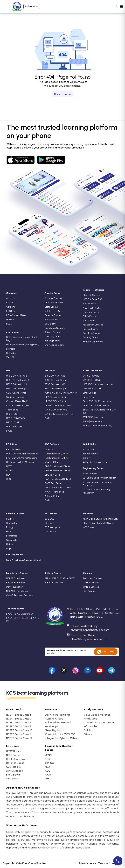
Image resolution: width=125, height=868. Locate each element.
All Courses (89, 449)
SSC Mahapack (52, 527)
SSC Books (13, 779)
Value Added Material (58, 723)
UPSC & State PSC (54, 303)
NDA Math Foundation (17, 591)
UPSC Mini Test (14, 427)
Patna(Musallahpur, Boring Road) (23, 345)
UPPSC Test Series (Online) (59, 406)
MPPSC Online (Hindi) (56, 410)
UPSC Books (13, 751)
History (10, 544)
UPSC (48, 755)
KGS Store (88, 527)
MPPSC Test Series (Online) (59, 414)
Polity (9, 532)
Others (88, 734)
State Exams (51, 307)
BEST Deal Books (16, 759)
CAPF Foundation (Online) (58, 479)
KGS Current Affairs (16, 315)
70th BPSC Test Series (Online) (61, 393)
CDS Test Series (53, 475)
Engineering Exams (54, 345)
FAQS (9, 324)
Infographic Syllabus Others (62, 738)
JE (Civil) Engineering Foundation (100, 478)
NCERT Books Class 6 (19, 715)
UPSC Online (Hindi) (17, 376)
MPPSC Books (14, 771)
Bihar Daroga (90, 393)
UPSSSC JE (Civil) (92, 380)
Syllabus (89, 730)
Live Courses (90, 591)
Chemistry (12, 523)
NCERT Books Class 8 (19, 723)
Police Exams (51, 320)
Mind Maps (52, 726)
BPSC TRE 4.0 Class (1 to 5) (96, 406)
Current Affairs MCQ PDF (60, 734)
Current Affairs (54, 719)
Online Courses (91, 583)
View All (10, 357)
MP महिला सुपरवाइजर (92, 421)
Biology (10, 527)
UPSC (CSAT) (13, 422)
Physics (10, 519)
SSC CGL (49, 519)
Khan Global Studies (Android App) (101, 519)
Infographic (91, 726)
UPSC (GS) (12, 414)
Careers (10, 307)
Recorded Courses (92, 578)
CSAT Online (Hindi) (16, 393)
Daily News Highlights (58, 715)
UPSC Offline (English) (18, 389)
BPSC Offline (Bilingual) (56, 389)
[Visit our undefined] (64, 670)
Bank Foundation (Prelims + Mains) (24, 560)
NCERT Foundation (16, 578)
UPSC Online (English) (18, 380)
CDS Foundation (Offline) (57, 466)
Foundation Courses (55, 328)
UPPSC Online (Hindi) (56, 397)
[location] (68, 609)
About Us (11, 298)
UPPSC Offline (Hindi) (56, 401)
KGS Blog (11, 311)
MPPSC (49, 763)
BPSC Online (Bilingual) (56, 380)
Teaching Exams (53, 336)
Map (8, 548)
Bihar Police (89, 397)
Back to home (62, 94)
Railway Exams (52, 332)
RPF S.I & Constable (54, 583)
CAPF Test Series (53, 483)
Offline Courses (91, 587)
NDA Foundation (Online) (57, 454)
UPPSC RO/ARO (91, 376)
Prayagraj (11, 349)
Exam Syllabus (90, 454)
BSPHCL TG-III (90, 474)
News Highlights (55, 730)
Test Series (12, 410)
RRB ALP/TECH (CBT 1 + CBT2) (60, 578)
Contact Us (12, 303)
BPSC (48, 759)
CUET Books (13, 767)
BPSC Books (13, 775)
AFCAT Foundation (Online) (58, 488)
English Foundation (16, 583)
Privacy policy (87, 863)
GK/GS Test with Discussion (20, 595)
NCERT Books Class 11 (19, 734)
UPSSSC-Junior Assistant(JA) (98, 384)
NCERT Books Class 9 (19, 726)
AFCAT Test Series (54, 492)
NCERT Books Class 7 (19, 719)
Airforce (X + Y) (52, 496)
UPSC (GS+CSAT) (15, 418)
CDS (8, 479)
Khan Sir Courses (53, 298)
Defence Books (15, 763)
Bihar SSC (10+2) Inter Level (97, 401)
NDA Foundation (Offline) (57, 458)
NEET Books (13, 755)
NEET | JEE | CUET (54, 311)
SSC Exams (50, 324)
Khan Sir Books (14, 449)
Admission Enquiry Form (95, 462)
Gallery (10, 320)
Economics (12, 536)
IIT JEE (9, 471)
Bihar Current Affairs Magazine (22, 458)
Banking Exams (52, 341)
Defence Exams (53, 315)
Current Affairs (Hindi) (17, 401)
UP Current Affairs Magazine (21, 462)
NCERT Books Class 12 (19, 738)
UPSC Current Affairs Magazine (22, 454)
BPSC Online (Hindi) (55, 376)
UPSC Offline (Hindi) (17, 384)
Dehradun (11, 353)
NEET (9, 466)
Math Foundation (15, 587)
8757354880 (106, 652)
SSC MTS (49, 523)
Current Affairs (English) (18, 406)
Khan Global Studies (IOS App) (99, 523)
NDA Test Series (53, 462)
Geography (12, 540)
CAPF (48, 775)
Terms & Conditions (110, 863)
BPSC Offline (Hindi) (55, 384)
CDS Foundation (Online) (57, 471)
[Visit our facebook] (52, 670)
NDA (8, 475)
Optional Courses (15, 397)
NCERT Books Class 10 (19, 730)
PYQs (9, 431)
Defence (49, 449)
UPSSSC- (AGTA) (92, 389)
